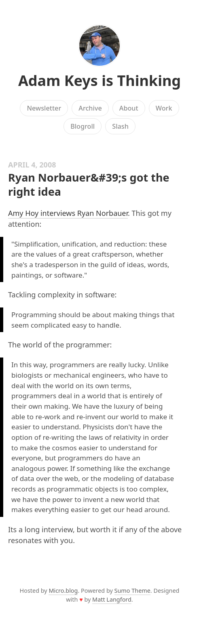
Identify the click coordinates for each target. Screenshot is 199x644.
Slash (120, 126)
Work (164, 108)
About (129, 108)
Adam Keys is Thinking (99, 80)
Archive (90, 108)
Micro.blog (63, 591)
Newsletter (44, 108)
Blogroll (83, 126)
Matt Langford (112, 599)
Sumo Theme (132, 591)
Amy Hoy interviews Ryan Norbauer (68, 213)
